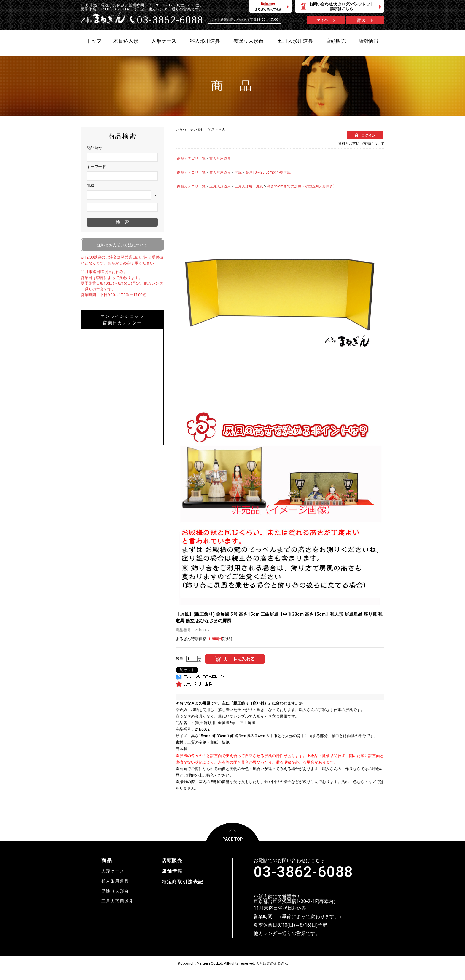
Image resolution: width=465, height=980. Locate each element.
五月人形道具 (220, 186)
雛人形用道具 (220, 158)
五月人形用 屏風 (249, 186)
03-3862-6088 (303, 872)
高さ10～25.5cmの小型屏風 (268, 172)
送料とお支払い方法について (361, 144)
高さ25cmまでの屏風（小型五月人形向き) (301, 186)
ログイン (368, 135)
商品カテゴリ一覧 (191, 158)
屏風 (238, 172)
